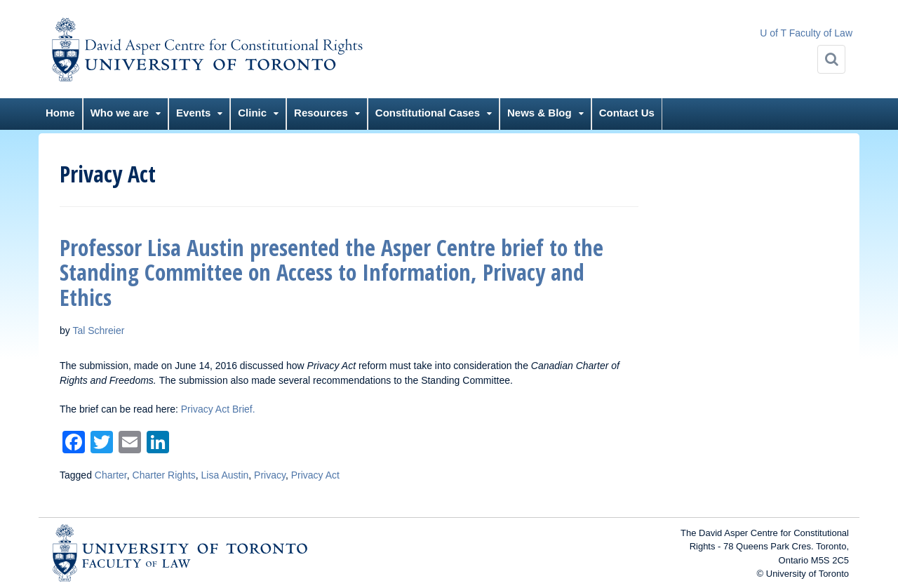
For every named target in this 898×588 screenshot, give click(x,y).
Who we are (120, 113)
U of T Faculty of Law (806, 33)
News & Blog (540, 113)
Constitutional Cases (428, 113)
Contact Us (627, 113)
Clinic (252, 113)
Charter (111, 475)
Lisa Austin (225, 475)
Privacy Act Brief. (218, 409)
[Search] (831, 59)
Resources (321, 113)
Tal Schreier (98, 330)
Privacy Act (315, 475)
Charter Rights (164, 475)
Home (60, 113)
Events (193, 113)
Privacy (270, 475)
